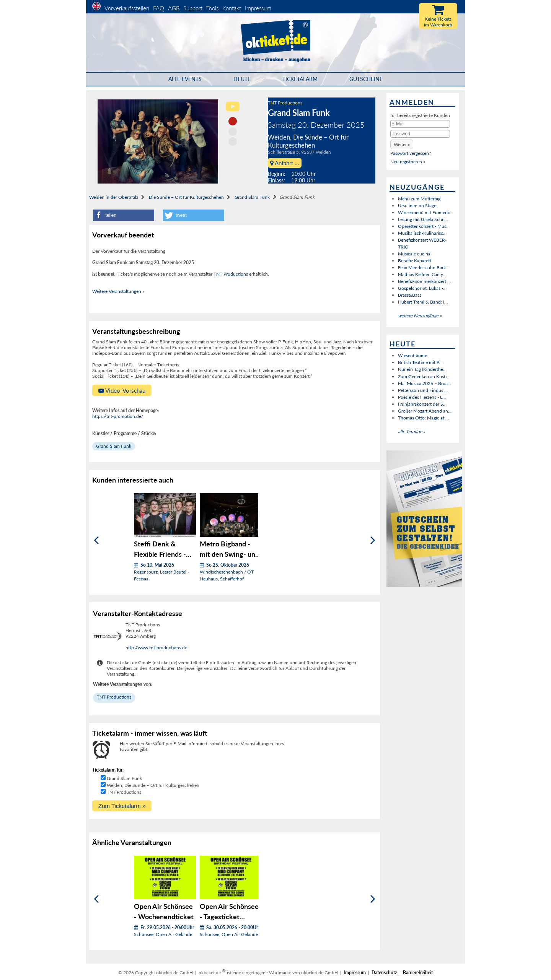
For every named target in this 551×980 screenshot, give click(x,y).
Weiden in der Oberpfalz (114, 197)
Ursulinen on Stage (417, 206)
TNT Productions (285, 103)
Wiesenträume (412, 355)
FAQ (159, 8)
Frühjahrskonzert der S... (422, 404)
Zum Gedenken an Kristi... (424, 376)
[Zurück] (96, 540)
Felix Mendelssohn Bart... (423, 267)
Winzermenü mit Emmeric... (426, 212)
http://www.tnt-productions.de (156, 648)
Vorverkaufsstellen (127, 8)
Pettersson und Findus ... (423, 390)
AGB (174, 8)
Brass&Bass (410, 295)
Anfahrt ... (285, 163)
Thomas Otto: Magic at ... (423, 418)
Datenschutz (384, 973)
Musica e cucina (414, 254)
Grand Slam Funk (252, 197)
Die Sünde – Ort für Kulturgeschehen (186, 197)
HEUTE (242, 79)
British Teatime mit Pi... (421, 362)
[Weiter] (373, 540)
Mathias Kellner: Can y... (422, 274)
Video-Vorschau (122, 390)
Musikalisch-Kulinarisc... (422, 233)
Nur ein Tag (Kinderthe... (422, 369)
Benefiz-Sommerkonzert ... (424, 281)
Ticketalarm (300, 79)
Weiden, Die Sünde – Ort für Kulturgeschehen (153, 785)
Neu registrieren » (408, 162)
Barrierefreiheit (418, 973)
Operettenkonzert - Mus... (424, 226)
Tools (212, 8)
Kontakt (232, 8)
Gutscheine (366, 79)
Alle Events (185, 79)
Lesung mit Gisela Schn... (423, 219)
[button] (124, 215)
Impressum (258, 8)
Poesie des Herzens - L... (422, 397)
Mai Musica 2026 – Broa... (425, 383)
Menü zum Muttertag (419, 199)
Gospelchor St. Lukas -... (422, 288)
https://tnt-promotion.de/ (118, 416)
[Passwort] (420, 134)
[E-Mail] (420, 124)
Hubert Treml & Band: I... (423, 302)
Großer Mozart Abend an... (425, 411)
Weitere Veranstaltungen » (118, 291)
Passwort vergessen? (411, 153)
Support (193, 8)
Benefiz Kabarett (415, 261)
